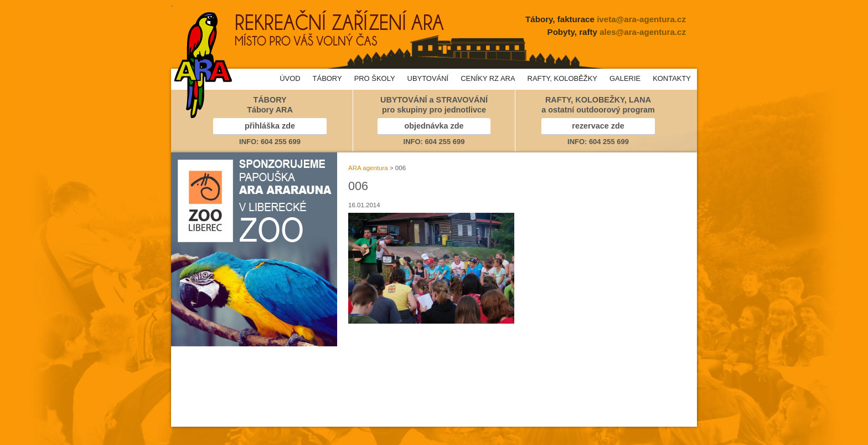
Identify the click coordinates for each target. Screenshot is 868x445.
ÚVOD (290, 78)
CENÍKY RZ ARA (488, 78)
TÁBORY (327, 78)
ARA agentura (368, 168)
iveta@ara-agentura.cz (641, 19)
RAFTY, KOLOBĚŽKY (562, 78)
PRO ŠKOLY (375, 78)
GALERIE (625, 78)
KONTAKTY (672, 78)
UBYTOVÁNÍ (428, 78)
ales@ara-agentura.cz (643, 32)
